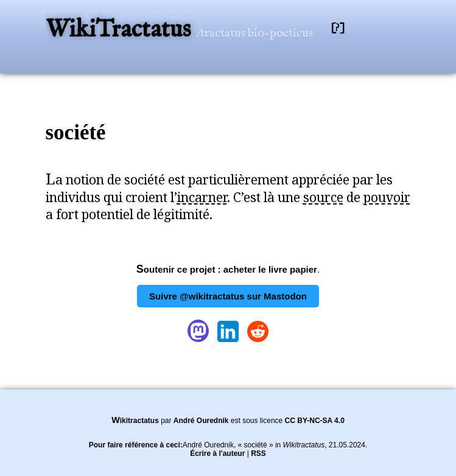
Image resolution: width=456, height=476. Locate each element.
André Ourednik (201, 421)
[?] (338, 28)
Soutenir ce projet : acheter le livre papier (227, 269)
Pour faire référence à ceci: (136, 445)
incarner (202, 197)
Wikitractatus (135, 421)
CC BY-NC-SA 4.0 (315, 421)
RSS (258, 453)
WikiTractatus (121, 30)
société (76, 132)
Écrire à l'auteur (217, 453)
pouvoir (387, 197)
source (323, 197)
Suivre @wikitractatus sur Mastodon (228, 296)
